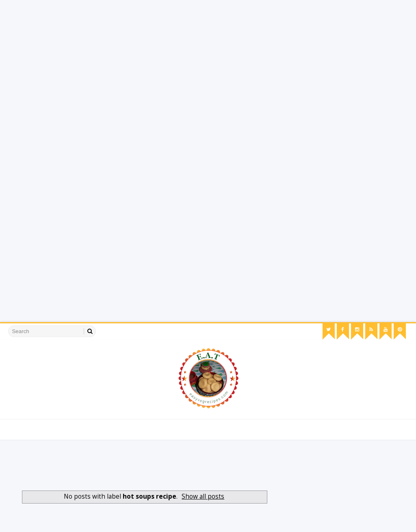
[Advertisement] (208, 57)
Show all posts (203, 496)
